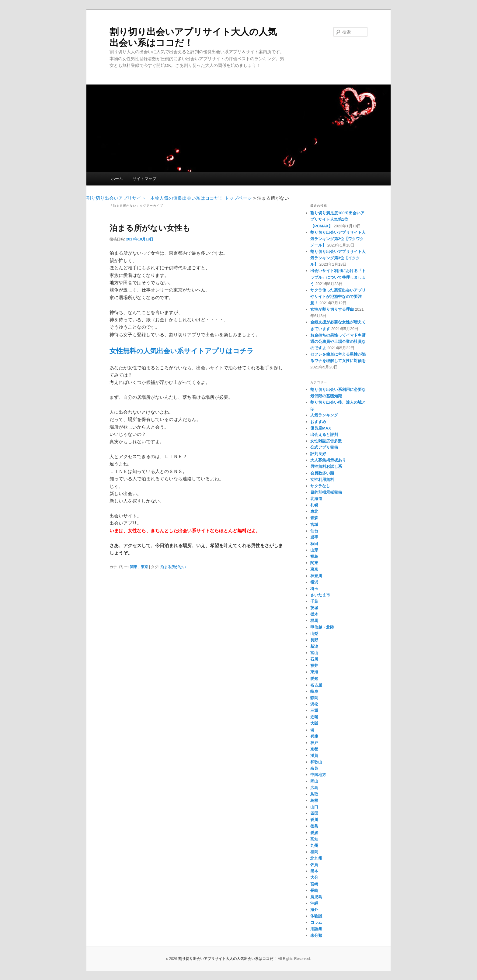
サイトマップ (144, 179)
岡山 (314, 781)
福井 (314, 666)
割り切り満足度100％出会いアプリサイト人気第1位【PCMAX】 (337, 219)
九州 (314, 845)
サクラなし (320, 486)
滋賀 (314, 756)
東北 (314, 511)
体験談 (316, 916)
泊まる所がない (173, 567)
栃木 (314, 614)
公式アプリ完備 (324, 447)
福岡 (314, 852)
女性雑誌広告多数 (326, 441)
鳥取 (314, 794)
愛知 (314, 679)
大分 (314, 877)
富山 (314, 653)
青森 (314, 518)
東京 (144, 567)
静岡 (314, 698)
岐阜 (314, 691)
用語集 (316, 929)
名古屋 (316, 685)
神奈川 (316, 576)
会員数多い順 (322, 473)
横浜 (314, 582)
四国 (314, 813)
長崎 (314, 890)
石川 (314, 659)
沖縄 (314, 903)
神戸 (314, 743)
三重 (314, 711)
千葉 (314, 601)
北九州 (316, 858)
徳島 (314, 826)
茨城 (314, 608)
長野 (314, 640)
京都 (314, 749)
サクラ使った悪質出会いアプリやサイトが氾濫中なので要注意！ (338, 297)
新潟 (314, 646)
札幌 (314, 505)
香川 (314, 820)
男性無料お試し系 (326, 466)
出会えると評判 (324, 435)
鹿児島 (316, 897)
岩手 (314, 537)
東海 (314, 672)
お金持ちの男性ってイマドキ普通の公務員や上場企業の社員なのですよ (338, 342)
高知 (314, 839)
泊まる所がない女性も (150, 228)
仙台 (314, 531)
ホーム (117, 179)
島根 (314, 801)
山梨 (314, 634)
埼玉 (314, 589)
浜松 (314, 704)
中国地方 (318, 775)
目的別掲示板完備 (326, 492)
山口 (314, 807)
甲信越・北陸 (322, 627)
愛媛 (314, 833)
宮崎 (314, 884)
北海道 (316, 499)
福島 (314, 556)
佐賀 (314, 865)
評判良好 (318, 454)
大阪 (314, 723)
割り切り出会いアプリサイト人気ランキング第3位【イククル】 (338, 258)
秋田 (314, 544)
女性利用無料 (322, 480)
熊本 (314, 871)
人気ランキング (324, 415)
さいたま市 (320, 595)
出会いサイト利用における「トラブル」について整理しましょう (338, 277)
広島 (314, 788)
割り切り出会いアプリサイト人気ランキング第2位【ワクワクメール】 (338, 239)
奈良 (314, 768)
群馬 (314, 621)
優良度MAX (321, 428)
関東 (134, 567)
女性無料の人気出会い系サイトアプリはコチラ (182, 351)
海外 (314, 910)
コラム (316, 922)
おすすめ (318, 422)
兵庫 (314, 736)
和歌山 (316, 762)
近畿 (314, 717)
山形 (314, 550)
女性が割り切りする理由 (332, 309)
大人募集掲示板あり (328, 460)
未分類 (316, 935)
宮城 (314, 525)
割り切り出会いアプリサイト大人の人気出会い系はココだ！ (228, 959)
